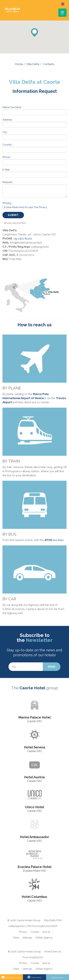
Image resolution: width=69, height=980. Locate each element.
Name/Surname (12, 107)
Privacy (7, 203)
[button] (34, 33)
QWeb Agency (44, 938)
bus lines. (54, 540)
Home (19, 64)
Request (8, 182)
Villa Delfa (33, 64)
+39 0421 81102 (22, 238)
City (5, 132)
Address (8, 120)
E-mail (7, 170)
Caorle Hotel (32, 688)
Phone (7, 157)
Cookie (35, 932)
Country (8, 145)
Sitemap (27, 938)
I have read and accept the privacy (26, 207)
